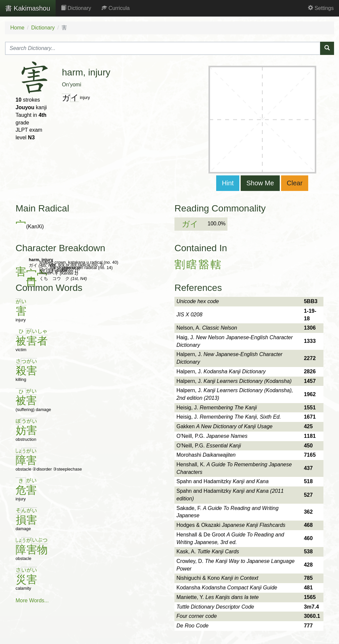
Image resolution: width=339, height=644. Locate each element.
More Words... (32, 600)
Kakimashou (28, 8)
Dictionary (76, 8)
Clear (295, 183)
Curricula (116, 8)
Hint (228, 183)
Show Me (260, 183)
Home (17, 28)
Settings (321, 8)
